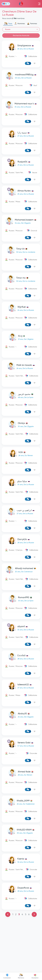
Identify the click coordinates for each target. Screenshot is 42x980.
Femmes (32, 24)
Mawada (21, 4)
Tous (8, 24)
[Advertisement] (21, 410)
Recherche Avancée (21, 35)
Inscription (35, 976)
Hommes (20, 24)
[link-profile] (21, 47)
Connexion (7, 976)
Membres (21, 976)
